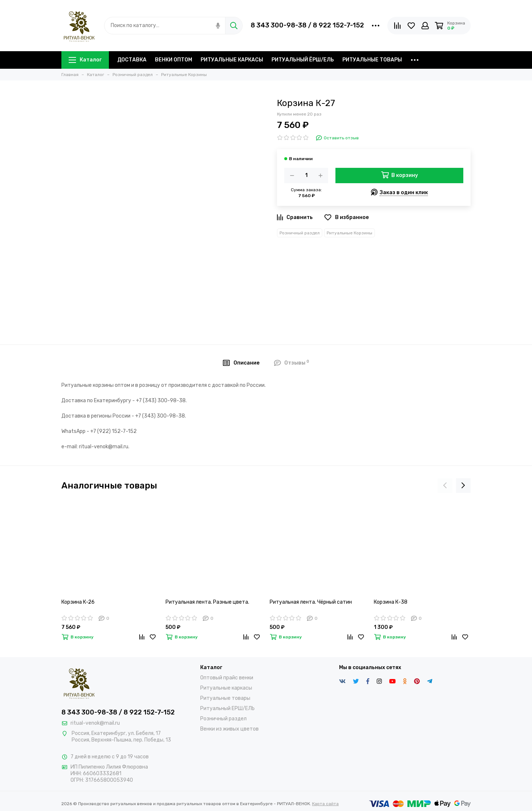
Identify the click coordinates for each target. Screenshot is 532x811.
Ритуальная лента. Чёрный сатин (311, 602)
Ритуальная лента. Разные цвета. (207, 602)
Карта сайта (325, 804)
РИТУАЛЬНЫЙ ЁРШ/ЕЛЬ (303, 60)
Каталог (85, 60)
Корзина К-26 (78, 602)
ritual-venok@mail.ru (95, 723)
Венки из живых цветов (229, 729)
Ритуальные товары (225, 698)
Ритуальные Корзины (349, 233)
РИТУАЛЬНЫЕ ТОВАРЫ (372, 60)
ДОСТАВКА (132, 60)
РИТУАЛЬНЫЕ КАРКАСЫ (232, 60)
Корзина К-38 (391, 602)
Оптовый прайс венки (227, 678)
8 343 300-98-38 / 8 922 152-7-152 (307, 25)
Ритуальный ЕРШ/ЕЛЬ (227, 708)
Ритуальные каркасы (226, 688)
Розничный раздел (300, 233)
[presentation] (445, 486)
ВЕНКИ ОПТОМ (174, 60)
